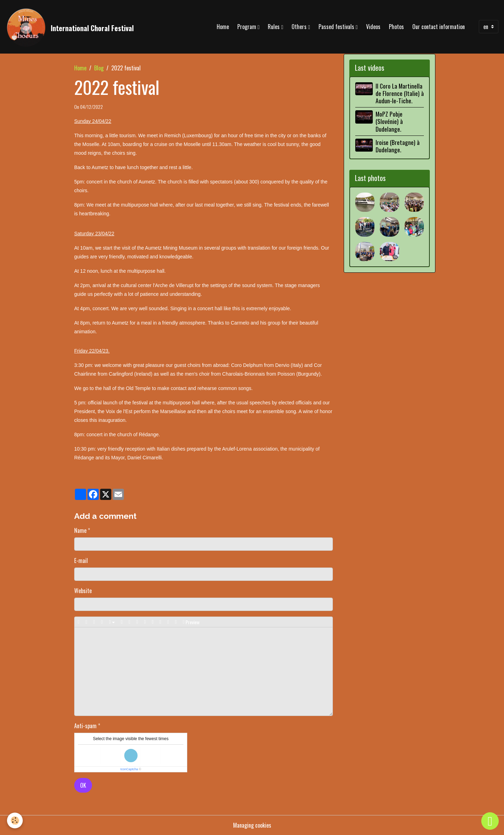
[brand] (70, 27)
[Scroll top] (490, 821)
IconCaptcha (129, 769)
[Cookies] (15, 820)
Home (223, 27)
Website (83, 591)
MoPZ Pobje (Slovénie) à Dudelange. (389, 121)
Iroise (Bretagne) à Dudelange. (398, 146)
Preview (191, 622)
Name (80, 530)
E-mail (81, 561)
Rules (274, 27)
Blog (99, 68)
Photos (396, 27)
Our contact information (439, 27)
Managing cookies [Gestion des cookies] (252, 825)
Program (247, 27)
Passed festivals (337, 27)
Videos (373, 27)
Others (300, 27)
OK (83, 785)
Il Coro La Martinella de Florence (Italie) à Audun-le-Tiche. (400, 93)
